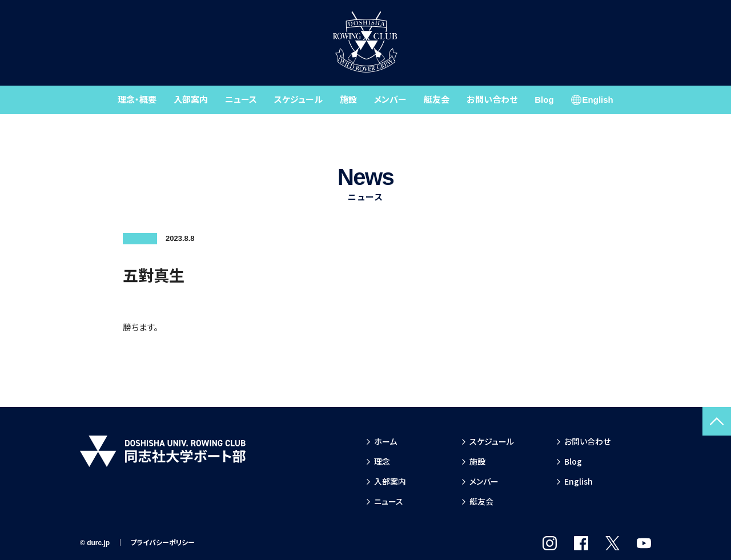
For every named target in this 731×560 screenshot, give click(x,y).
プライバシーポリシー (162, 543)
